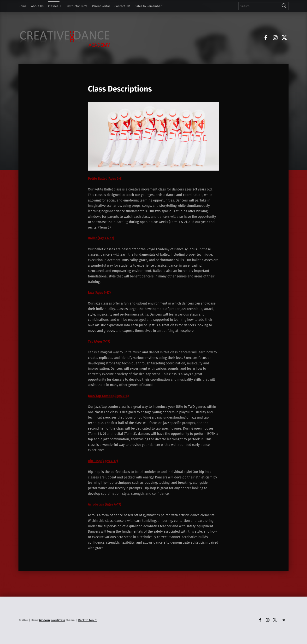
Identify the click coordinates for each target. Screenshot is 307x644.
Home (23, 6)
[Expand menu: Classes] (61, 6)
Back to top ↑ (88, 620)
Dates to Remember (148, 6)
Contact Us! (122, 6)
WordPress (58, 620)
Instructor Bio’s (77, 6)
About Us (37, 6)
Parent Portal (101, 6)
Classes (53, 6)
